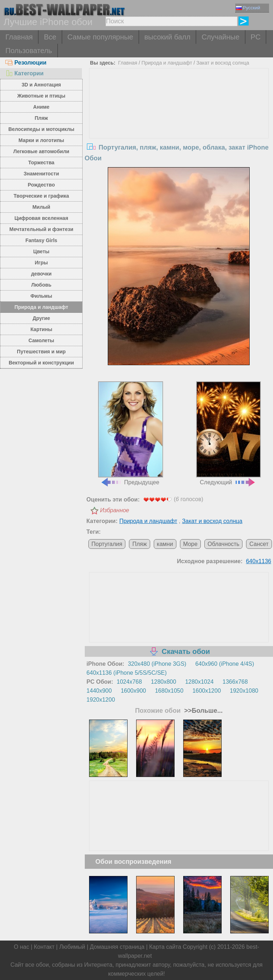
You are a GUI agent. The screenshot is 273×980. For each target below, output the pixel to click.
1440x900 (99, 691)
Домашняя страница (117, 947)
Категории (24, 73)
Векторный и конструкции (41, 363)
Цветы (41, 251)
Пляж (41, 118)
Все (50, 37)
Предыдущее (130, 433)
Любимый (72, 947)
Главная (19, 37)
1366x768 (235, 682)
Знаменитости (41, 174)
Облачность (224, 544)
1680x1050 (169, 691)
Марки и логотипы (41, 140)
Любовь (41, 285)
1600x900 (133, 691)
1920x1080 (244, 691)
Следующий (228, 433)
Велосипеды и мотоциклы (41, 129)
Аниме (41, 107)
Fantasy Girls (41, 240)
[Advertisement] (179, 122)
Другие (41, 318)
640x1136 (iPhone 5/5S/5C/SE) (127, 673)
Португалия (107, 544)
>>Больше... (203, 711)
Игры (41, 263)
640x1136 (259, 561)
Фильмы (41, 296)
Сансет (259, 544)
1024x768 (129, 682)
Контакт (44, 947)
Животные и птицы (41, 96)
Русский (248, 8)
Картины (41, 329)
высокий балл (167, 37)
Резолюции (26, 63)
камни (165, 544)
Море (190, 544)
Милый (41, 207)
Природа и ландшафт (41, 307)
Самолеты (41, 340)
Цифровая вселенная (41, 218)
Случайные (220, 37)
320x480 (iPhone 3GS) (157, 664)
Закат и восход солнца (223, 63)
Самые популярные (100, 37)
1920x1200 (101, 700)
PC (256, 37)
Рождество (41, 185)
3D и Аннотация (41, 85)
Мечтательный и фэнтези (41, 229)
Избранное (115, 510)
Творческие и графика (41, 196)
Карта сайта (165, 947)
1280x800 (163, 682)
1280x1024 (199, 682)
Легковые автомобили (41, 151)
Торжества (41, 162)
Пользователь (29, 51)
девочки (41, 274)
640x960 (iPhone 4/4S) (225, 664)
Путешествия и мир (41, 352)
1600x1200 (207, 691)
